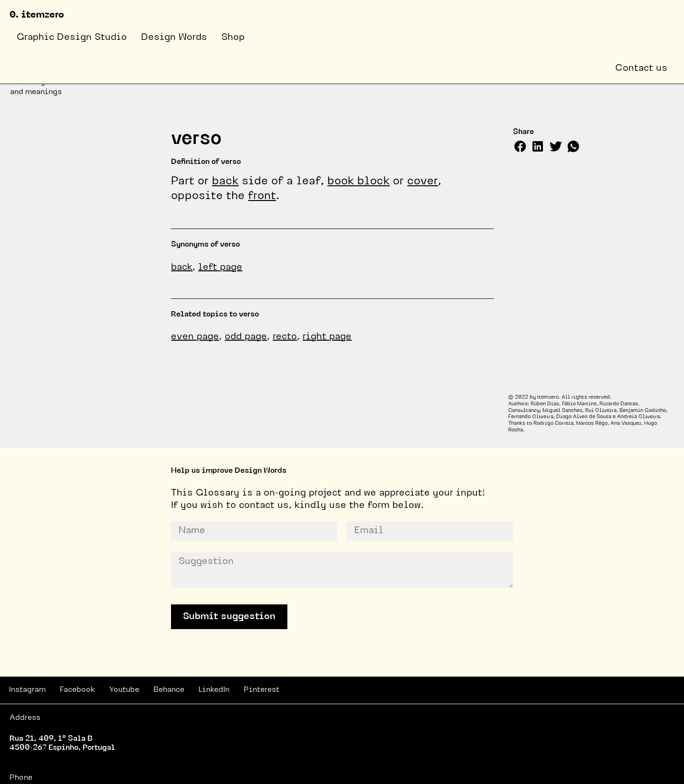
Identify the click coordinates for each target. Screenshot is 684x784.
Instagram (27, 690)
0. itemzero (37, 15)
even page (195, 337)
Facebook (77, 690)
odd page (246, 337)
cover (423, 182)
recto (285, 337)
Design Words (174, 38)
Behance (169, 690)
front (262, 196)
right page (327, 337)
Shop (233, 38)
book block (358, 182)
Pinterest (261, 690)
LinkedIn (214, 690)
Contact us (641, 68)
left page (220, 268)
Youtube (124, 690)
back (225, 182)
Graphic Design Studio (72, 38)
